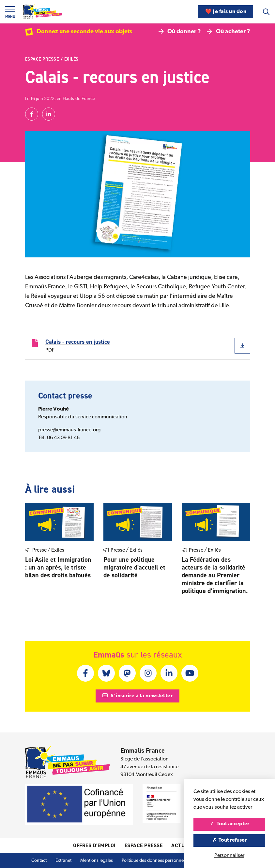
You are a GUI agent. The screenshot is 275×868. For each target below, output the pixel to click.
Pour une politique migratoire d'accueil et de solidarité (134, 567)
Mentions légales (97, 861)
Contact (39, 861)
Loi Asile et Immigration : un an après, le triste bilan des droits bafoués (58, 567)
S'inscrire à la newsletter (138, 696)
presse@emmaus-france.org (69, 430)
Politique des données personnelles (156, 861)
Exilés (71, 59)
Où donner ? (180, 32)
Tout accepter (229, 824)
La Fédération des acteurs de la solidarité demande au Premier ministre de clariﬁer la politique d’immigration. (215, 575)
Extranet (63, 861)
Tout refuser (229, 840)
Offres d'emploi (94, 845)
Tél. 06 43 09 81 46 (59, 438)
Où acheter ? (228, 32)
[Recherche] (266, 12)
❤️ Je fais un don (226, 12)
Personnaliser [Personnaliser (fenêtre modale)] (229, 856)
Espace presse (42, 59)
